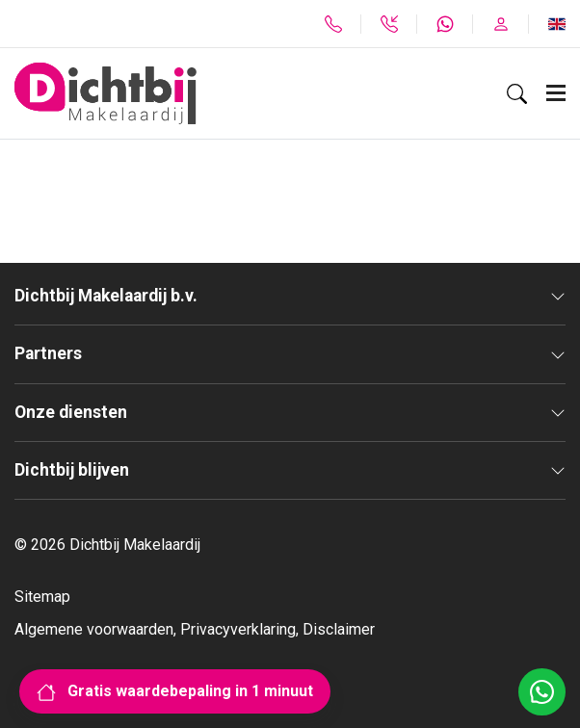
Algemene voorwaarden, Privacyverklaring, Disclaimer (195, 629)
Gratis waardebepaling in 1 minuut (175, 691)
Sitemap (42, 597)
